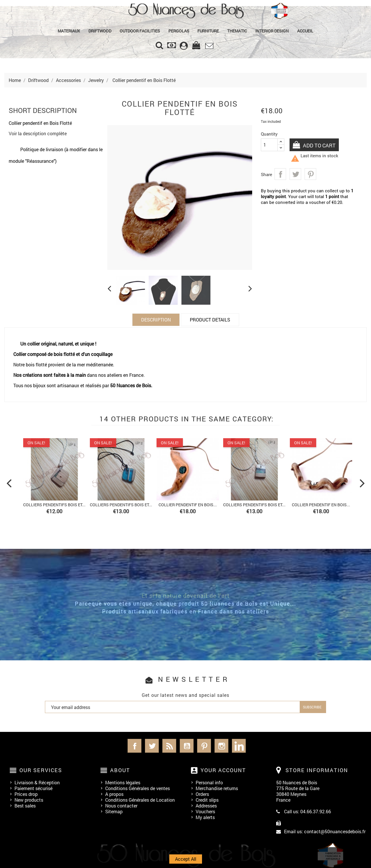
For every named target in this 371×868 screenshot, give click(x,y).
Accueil (305, 31)
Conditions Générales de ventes (138, 788)
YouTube (187, 746)
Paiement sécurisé (33, 788)
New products (29, 800)
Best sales (25, 806)
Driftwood (100, 31)
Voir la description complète (38, 133)
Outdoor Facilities (140, 31)
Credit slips (207, 800)
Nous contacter (121, 806)
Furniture (208, 31)
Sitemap (114, 811)
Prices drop (26, 794)
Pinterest (310, 174)
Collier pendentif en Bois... (188, 505)
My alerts (205, 817)
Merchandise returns (217, 788)
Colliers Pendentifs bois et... (54, 505)
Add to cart (319, 145)
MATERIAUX (69, 31)
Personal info (209, 782)
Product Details (210, 320)
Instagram (221, 746)
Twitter (152, 746)
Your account (223, 770)
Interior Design (272, 31)
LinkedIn (239, 746)
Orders (202, 794)
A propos (114, 794)
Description (156, 320)
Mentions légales (123, 782)
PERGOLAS (179, 31)
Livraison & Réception (37, 782)
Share (280, 174)
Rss (169, 746)
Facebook (134, 746)
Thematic (237, 31)
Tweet (295, 174)
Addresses (206, 806)
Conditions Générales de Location (140, 800)
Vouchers (205, 811)
